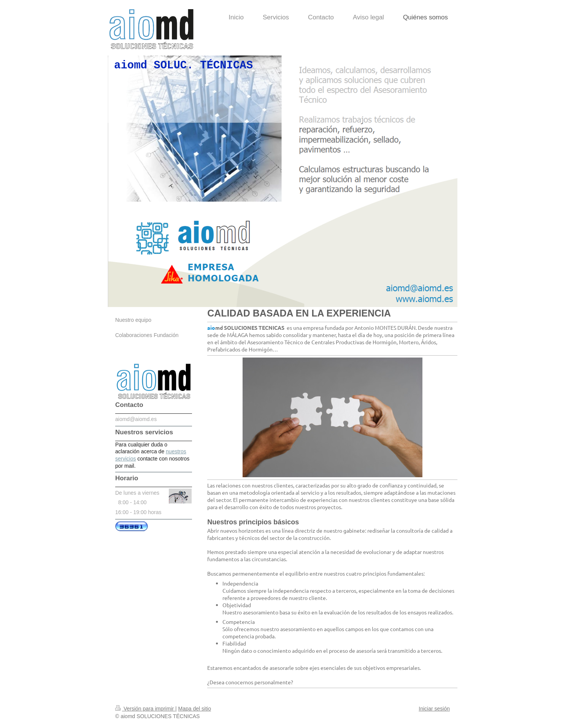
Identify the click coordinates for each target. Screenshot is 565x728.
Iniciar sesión (434, 709)
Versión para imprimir (145, 709)
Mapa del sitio (195, 709)
